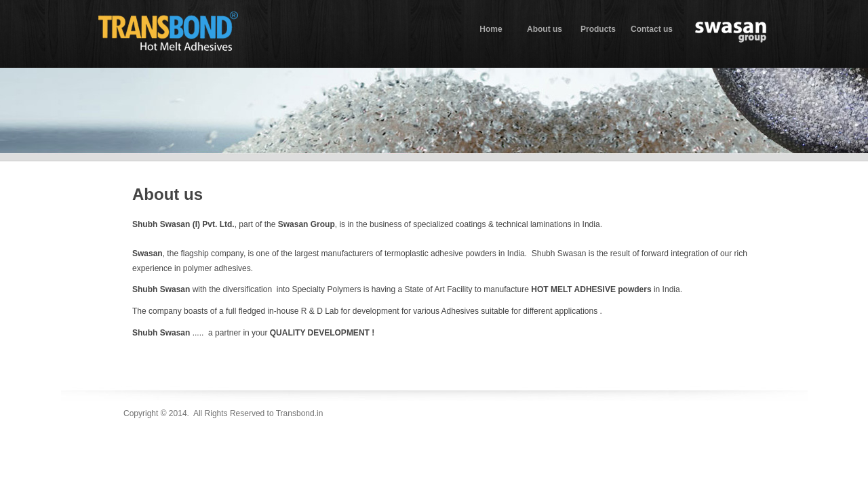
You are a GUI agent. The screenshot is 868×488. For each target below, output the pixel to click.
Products (598, 29)
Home (491, 29)
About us (545, 29)
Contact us (652, 29)
